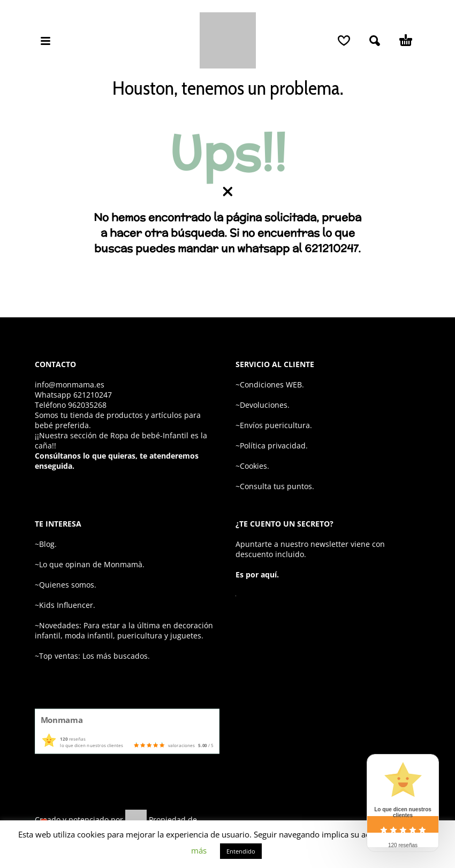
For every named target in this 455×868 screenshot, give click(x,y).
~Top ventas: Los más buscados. (92, 656)
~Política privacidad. (272, 446)
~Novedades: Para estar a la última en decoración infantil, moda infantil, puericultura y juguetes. (124, 630)
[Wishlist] (344, 41)
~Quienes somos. (66, 585)
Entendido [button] (241, 851)
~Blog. (46, 544)
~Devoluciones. (263, 405)
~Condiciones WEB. (270, 384)
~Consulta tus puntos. (275, 486)
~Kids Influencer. (65, 605)
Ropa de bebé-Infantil (149, 435)
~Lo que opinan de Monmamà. (90, 564)
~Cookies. (252, 466)
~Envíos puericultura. (274, 425)
